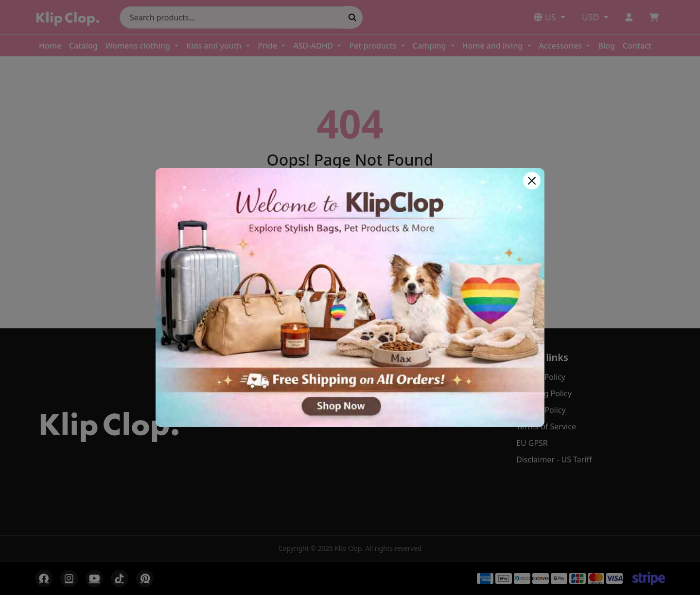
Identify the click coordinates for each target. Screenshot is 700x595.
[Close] (532, 181)
